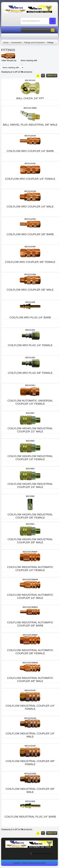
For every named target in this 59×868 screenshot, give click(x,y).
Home (6, 42)
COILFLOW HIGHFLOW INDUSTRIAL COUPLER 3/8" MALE (30, 541)
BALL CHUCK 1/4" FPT (30, 98)
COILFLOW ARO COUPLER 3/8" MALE (30, 290)
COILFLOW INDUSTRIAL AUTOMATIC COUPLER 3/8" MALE (30, 680)
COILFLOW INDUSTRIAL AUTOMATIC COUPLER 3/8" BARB (30, 624)
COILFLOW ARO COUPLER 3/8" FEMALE (30, 262)
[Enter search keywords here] (38, 21)
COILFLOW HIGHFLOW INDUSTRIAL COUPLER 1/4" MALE (30, 485)
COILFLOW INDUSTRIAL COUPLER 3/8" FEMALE (30, 763)
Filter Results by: (9, 60)
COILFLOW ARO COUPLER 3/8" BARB (30, 234)
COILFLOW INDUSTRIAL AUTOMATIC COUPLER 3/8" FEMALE (30, 652)
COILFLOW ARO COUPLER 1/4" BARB (30, 151)
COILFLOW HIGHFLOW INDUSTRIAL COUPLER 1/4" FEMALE (30, 458)
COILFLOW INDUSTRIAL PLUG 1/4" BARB (30, 817)
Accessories (16, 42)
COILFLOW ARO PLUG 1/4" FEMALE (30, 345)
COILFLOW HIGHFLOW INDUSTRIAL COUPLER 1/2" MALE (30, 430)
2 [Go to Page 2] (43, 76)
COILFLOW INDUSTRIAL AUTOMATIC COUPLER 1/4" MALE (30, 596)
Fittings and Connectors (34, 42)
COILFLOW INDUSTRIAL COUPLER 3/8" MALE (30, 790)
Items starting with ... (29, 62)
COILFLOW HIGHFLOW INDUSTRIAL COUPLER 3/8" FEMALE (30, 516)
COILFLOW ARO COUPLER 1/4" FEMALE (30, 179)
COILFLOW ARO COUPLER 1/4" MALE (30, 207)
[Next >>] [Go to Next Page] (52, 76)
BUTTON (38, 30)
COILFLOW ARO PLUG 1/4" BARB (30, 317)
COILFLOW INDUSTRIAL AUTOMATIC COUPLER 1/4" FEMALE (30, 569)
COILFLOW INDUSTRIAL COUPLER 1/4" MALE (30, 735)
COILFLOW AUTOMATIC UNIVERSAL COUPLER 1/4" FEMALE (30, 402)
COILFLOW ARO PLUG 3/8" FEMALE (30, 373)
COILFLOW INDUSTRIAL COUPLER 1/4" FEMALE (30, 707)
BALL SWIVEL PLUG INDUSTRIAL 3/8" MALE (30, 125)
